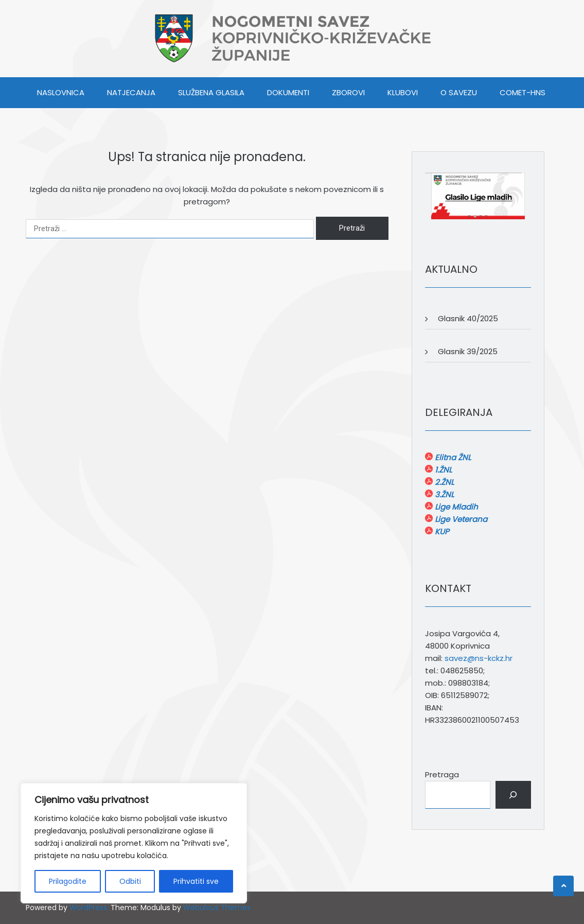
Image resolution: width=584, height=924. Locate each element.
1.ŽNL (442, 470)
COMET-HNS (523, 92)
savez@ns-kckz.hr (479, 658)
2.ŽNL (443, 482)
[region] (134, 843)
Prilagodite (68, 881)
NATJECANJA (131, 92)
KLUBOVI (403, 92)
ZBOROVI (348, 92)
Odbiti (130, 881)
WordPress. (89, 908)
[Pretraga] (513, 795)
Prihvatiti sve (196, 881)
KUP (441, 531)
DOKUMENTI (288, 92)
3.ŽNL (443, 494)
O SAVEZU (459, 92)
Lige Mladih (455, 507)
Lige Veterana (460, 519)
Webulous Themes (217, 908)
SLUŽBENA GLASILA (211, 92)
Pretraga (442, 774)
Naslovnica (61, 92)
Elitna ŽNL (452, 457)
